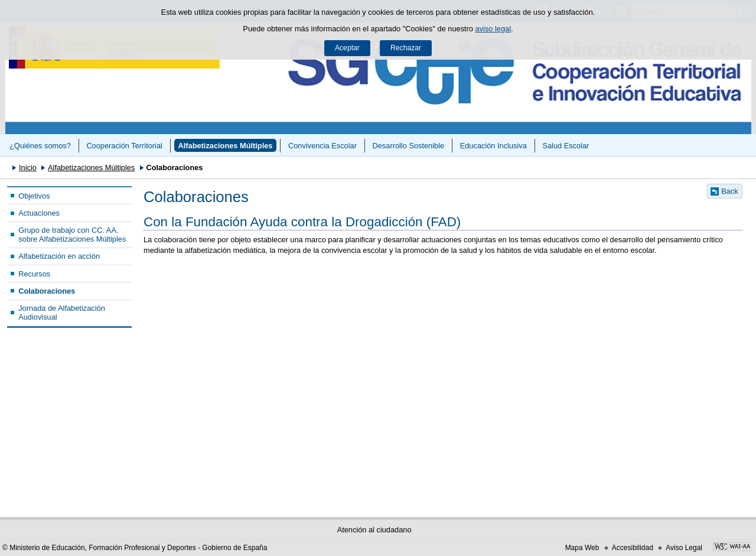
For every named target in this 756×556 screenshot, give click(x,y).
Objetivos (34, 196)
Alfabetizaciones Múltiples (225, 146)
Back (729, 191)
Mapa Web (582, 548)
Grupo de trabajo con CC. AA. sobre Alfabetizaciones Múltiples (72, 235)
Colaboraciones (47, 291)
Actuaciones (39, 213)
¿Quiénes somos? (40, 146)
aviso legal (493, 29)
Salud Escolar (566, 146)
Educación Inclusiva (493, 146)
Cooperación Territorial (124, 146)
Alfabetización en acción (59, 256)
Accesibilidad (633, 548)
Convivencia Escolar (322, 146)
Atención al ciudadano (374, 530)
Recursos (34, 274)
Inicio (28, 168)
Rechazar (406, 48)
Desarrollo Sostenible (409, 146)
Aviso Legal (684, 548)
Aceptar (347, 48)
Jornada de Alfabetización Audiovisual (62, 313)
